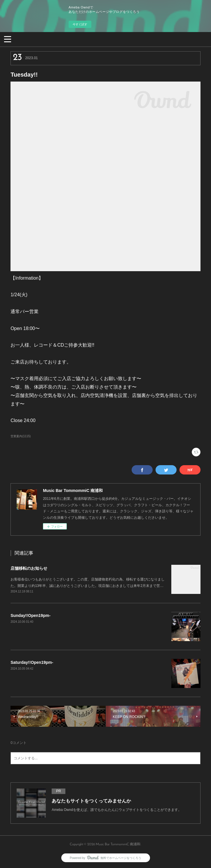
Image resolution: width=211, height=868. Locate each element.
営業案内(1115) (21, 436)
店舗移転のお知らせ (29, 568)
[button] (8, 39)
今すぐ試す (80, 24)
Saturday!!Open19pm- (32, 662)
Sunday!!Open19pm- (30, 615)
